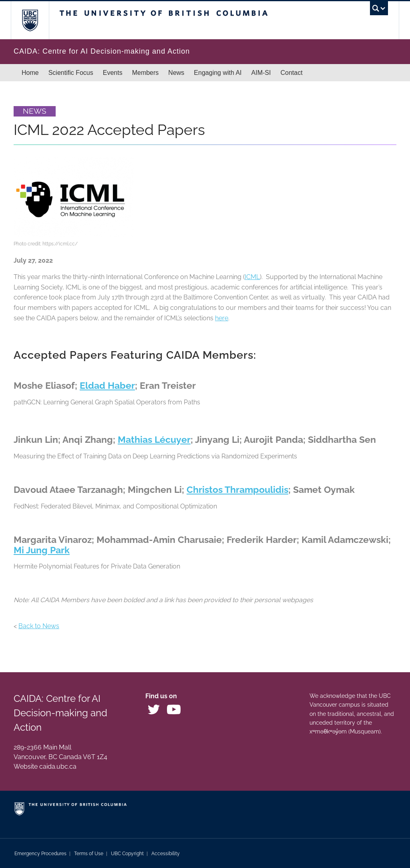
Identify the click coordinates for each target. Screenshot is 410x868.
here (222, 318)
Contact (291, 73)
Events (113, 73)
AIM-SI (261, 73)
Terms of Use (89, 854)
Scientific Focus (71, 73)
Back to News (39, 626)
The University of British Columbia (36, 20)
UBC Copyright (127, 854)
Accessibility (166, 854)
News (176, 73)
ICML (252, 277)
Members (146, 73)
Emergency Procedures (40, 854)
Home (30, 73)
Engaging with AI (218, 73)
